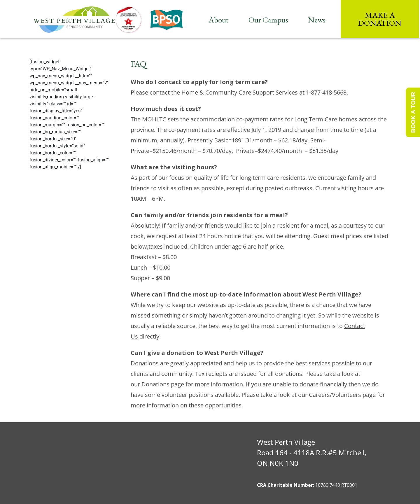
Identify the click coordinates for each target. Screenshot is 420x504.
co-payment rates (260, 119)
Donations (156, 384)
